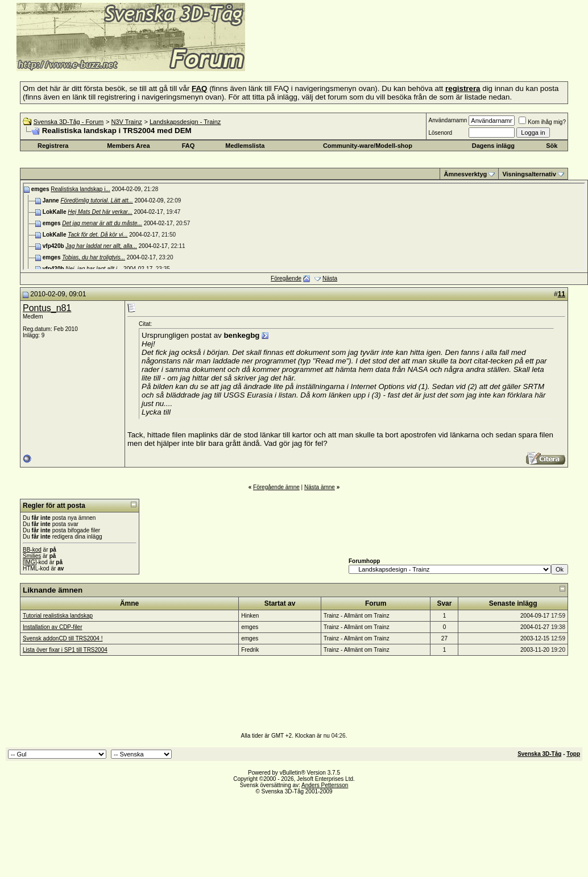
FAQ (189, 146)
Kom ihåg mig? (542, 122)
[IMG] (30, 562)
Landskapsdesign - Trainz (185, 122)
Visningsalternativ (529, 174)
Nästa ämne (320, 487)
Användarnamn (448, 120)
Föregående (286, 278)
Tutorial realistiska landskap (58, 616)
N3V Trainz (126, 122)
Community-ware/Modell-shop (368, 146)
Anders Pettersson (325, 785)
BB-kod (32, 550)
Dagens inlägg (493, 146)
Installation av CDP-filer (52, 627)
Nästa (330, 278)
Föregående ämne (276, 487)
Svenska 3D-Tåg (539, 754)
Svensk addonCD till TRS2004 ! (63, 638)
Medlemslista (245, 146)
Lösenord (440, 133)
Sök (552, 146)
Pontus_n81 (47, 308)
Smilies (32, 556)
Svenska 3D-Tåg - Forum (69, 122)
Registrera (53, 146)
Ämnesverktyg (465, 174)
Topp (573, 754)
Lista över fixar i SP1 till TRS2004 (65, 650)
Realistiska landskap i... (80, 189)
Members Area (128, 146)
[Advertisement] (384, 54)
